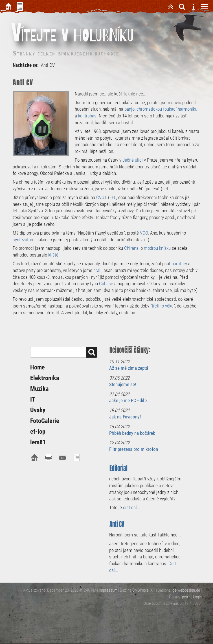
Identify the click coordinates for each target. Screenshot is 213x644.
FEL (113, 197)
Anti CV (117, 524)
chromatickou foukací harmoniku (167, 109)
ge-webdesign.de (186, 590)
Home (38, 367)
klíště (53, 255)
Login (197, 597)
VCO (144, 233)
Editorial (118, 468)
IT (33, 399)
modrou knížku (157, 248)
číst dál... (132, 507)
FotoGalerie (45, 421)
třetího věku (163, 306)
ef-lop (38, 432)
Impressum (108, 590)
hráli (97, 270)
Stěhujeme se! (123, 384)
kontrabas (87, 116)
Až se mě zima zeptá (129, 368)
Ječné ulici (133, 160)
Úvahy (38, 410)
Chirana (131, 248)
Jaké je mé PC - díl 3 (128, 400)
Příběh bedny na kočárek (132, 433)
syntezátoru (24, 240)
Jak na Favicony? (125, 417)
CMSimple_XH (144, 590)
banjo (129, 109)
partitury (179, 264)
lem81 (38, 442)
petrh (186, 597)
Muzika (39, 389)
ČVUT (102, 197)
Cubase (107, 284)
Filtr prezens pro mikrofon (134, 449)
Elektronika (45, 378)
